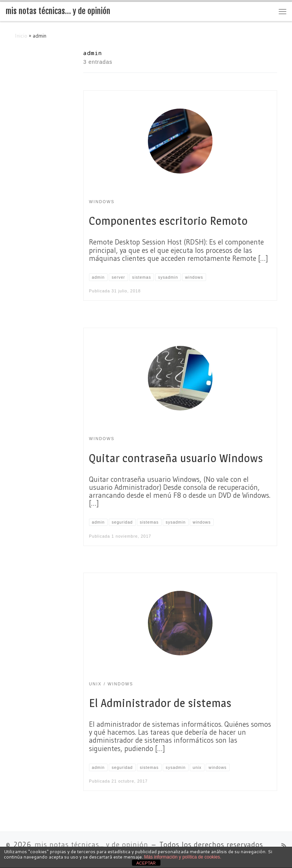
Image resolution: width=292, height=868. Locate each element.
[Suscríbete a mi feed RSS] (284, 846)
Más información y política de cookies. (183, 857)
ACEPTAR (146, 863)
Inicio (21, 36)
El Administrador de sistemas (160, 703)
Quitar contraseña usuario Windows (176, 458)
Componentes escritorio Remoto (168, 221)
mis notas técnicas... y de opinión (91, 845)
